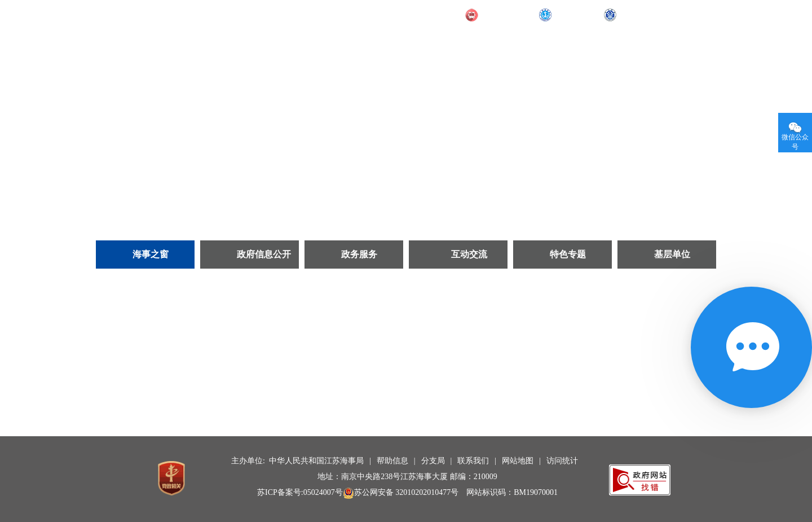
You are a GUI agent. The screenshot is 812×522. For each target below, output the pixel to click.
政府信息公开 (264, 254)
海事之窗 (151, 254)
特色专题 (568, 254)
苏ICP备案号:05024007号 (300, 492)
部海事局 (571, 15)
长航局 (632, 15)
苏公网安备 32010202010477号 (401, 492)
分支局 (433, 461)
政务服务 (359, 254)
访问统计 (562, 461)
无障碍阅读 (678, 14)
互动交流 (469, 254)
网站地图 (518, 461)
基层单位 (672, 254)
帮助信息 (392, 461)
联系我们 (473, 461)
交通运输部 (502, 15)
